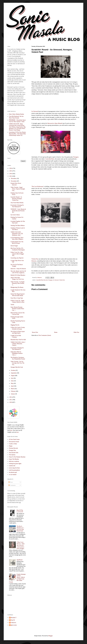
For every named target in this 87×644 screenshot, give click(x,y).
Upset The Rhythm (14, 459)
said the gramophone (14, 470)
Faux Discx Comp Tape (17, 298)
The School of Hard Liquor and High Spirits (18, 332)
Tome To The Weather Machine (17, 457)
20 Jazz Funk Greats (14, 439)
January (13, 394)
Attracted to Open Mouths (55, 123)
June (12, 381)
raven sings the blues (14, 468)
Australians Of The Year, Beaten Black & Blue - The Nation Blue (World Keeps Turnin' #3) (17, 134)
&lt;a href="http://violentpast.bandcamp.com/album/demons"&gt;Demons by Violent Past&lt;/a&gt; (56, 250)
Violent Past (35, 259)
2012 (11, 397)
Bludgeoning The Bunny (17, 287)
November (14, 181)
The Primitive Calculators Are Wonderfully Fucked (18, 358)
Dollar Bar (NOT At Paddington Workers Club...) (17, 353)
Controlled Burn (50, 159)
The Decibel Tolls (14, 453)
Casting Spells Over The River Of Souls (17, 243)
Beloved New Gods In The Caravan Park (18, 314)
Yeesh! (12, 305)
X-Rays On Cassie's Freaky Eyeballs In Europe (18, 328)
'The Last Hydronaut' (37, 186)
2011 (11, 400)
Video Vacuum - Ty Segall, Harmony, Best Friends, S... (18, 283)
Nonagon (76, 157)
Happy (11, 446)
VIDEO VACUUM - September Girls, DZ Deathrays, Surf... (17, 234)
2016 (11, 168)
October (13, 370)
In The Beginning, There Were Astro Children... (17, 238)
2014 (11, 174)
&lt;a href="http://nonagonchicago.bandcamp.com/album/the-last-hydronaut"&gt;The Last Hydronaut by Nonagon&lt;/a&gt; (56, 177)
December (14, 178)
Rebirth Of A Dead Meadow (18, 275)
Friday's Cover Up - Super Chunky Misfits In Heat (17, 301)
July (12, 378)
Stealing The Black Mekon (18, 225)
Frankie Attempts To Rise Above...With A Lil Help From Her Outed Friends (17, 578)
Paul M (13, 620)
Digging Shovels (15, 325)
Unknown (13, 623)
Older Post (76, 332)
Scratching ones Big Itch (17, 258)
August (13, 376)
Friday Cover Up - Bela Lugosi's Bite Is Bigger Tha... (17, 254)
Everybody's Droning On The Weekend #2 (17, 349)
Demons (34, 261)
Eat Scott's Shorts (15, 215)
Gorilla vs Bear (13, 444)
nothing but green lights (15, 464)
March (13, 389)
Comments (12, 485)
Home (56, 332)
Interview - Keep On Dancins (18, 269)
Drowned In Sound (14, 442)
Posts (11, 482)
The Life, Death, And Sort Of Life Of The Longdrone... (18, 272)
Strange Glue (12, 450)
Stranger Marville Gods (17, 367)
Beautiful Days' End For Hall (18, 340)
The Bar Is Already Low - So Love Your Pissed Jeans (20, 529)
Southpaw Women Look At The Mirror (18, 229)
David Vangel (14, 246)
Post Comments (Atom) (45, 335)
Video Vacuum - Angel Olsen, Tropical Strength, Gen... (18, 189)
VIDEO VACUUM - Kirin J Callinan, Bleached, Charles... (18, 344)
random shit (12, 466)
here (11, 430)
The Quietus (12, 455)
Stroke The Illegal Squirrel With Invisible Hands (18, 295)
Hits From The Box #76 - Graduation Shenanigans (18, 249)
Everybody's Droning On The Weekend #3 (17, 206)
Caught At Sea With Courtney (16, 336)
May (12, 383)
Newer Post (35, 332)
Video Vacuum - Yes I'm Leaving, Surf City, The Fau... (17, 363)
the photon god (13, 472)
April (12, 386)
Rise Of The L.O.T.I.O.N (20, 511)
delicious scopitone (14, 461)
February (13, 391)
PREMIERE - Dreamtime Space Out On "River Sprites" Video (17, 121)
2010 (11, 402)
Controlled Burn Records (42, 280)
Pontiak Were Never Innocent (16, 184)
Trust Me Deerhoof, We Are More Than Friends (16, 117)
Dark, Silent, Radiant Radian (17, 114)
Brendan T (14, 618)
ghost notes (14, 625)
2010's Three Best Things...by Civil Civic (17, 278)
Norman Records (13, 448)
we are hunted (13, 475)
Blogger (50, 636)
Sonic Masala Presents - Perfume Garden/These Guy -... (17, 309)
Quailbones (20, 560)
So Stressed (35, 111)
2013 (11, 176)
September (14, 373)
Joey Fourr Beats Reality (17, 203)
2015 (11, 171)
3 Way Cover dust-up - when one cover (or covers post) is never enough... (21, 545)
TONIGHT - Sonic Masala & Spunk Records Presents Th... (18, 211)
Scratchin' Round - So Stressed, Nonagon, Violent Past (16, 199)
